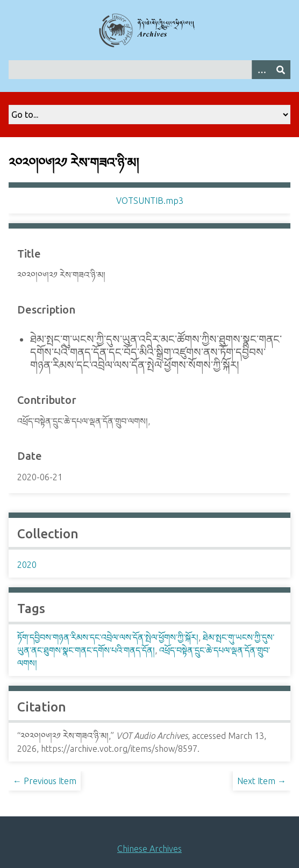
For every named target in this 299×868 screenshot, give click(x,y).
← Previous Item (45, 781)
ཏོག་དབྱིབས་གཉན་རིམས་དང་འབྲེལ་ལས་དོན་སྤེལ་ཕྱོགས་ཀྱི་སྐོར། (108, 637)
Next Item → (262, 781)
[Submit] (281, 70)
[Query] (149, 70)
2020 (27, 565)
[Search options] (261, 70)
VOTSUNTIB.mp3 (150, 201)
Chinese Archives (149, 849)
